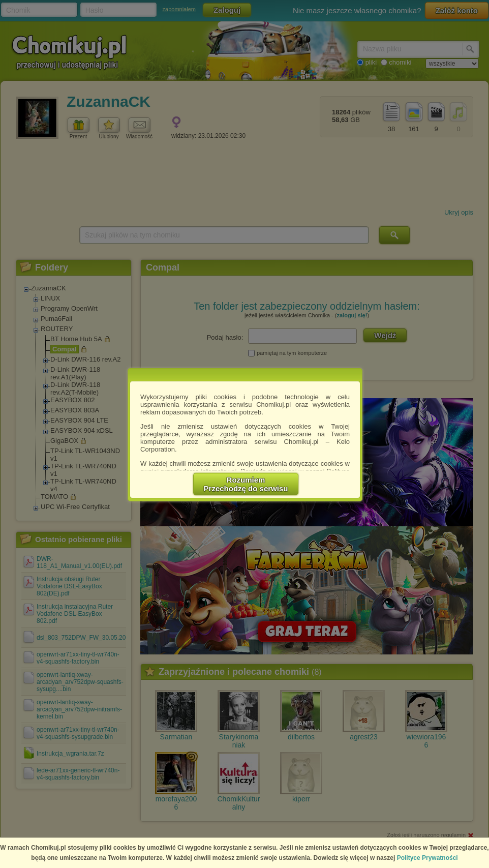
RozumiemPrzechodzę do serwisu (246, 484)
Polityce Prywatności (427, 858)
